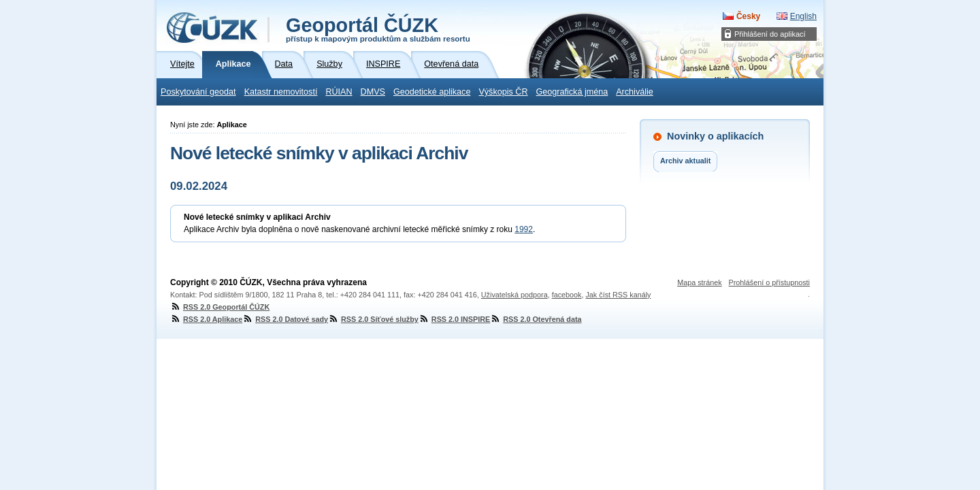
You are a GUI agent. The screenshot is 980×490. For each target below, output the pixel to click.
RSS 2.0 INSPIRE (454, 319)
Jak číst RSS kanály (618, 295)
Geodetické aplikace (432, 92)
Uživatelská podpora (514, 295)
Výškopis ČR (503, 92)
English (803, 16)
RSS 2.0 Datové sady (285, 319)
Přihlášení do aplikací (770, 34)
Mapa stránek (699, 282)
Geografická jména (572, 92)
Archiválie (635, 92)
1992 (524, 229)
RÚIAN (339, 92)
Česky (748, 16)
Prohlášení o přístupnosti (769, 282)
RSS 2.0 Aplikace (206, 319)
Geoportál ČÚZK (378, 29)
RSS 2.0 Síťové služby (373, 319)
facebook (567, 295)
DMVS (373, 92)
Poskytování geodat (198, 92)
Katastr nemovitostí (281, 92)
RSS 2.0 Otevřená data (536, 319)
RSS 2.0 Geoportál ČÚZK (220, 307)
